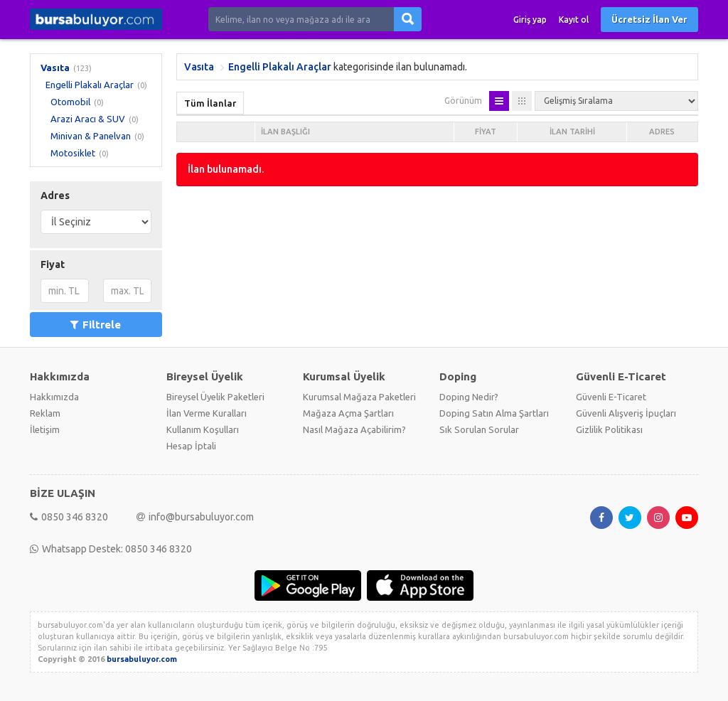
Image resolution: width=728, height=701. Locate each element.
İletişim (45, 429)
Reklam (45, 413)
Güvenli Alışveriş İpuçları (626, 413)
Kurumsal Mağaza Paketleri (359, 397)
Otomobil (70, 102)
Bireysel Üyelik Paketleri (215, 397)
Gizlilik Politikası (609, 429)
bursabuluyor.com (142, 659)
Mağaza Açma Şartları (348, 413)
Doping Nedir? (469, 397)
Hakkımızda (54, 397)
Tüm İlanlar (210, 103)
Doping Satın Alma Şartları (494, 413)
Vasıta (55, 68)
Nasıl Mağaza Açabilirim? (354, 429)
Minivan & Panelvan (91, 136)
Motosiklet (73, 153)
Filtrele (96, 325)
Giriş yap (530, 20)
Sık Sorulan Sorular (479, 429)
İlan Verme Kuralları (207, 413)
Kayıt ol (574, 20)
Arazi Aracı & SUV (88, 119)
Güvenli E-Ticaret (611, 397)
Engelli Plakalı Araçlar (90, 85)
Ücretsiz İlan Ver (649, 19)
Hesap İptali (191, 446)
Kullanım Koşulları (203, 429)
